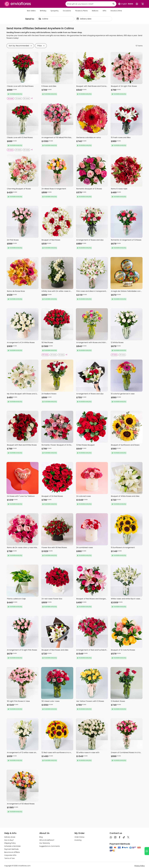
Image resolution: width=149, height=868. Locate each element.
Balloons (95, 11)
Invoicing (78, 840)
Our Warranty (45, 843)
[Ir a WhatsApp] (147, 851)
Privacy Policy (140, 866)
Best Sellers (31, 11)
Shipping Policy (10, 843)
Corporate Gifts (10, 855)
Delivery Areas (10, 837)
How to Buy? (9, 840)
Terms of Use (9, 858)
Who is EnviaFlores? (47, 840)
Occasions (67, 11)
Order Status (79, 837)
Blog (41, 837)
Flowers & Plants (81, 11)
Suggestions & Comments (50, 846)
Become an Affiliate (12, 852)
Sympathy (55, 11)
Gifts (105, 11)
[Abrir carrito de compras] (143, 4)
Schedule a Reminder (13, 846)
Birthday (43, 11)
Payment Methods (11, 849)
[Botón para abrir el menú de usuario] (137, 4)
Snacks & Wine (116, 11)
